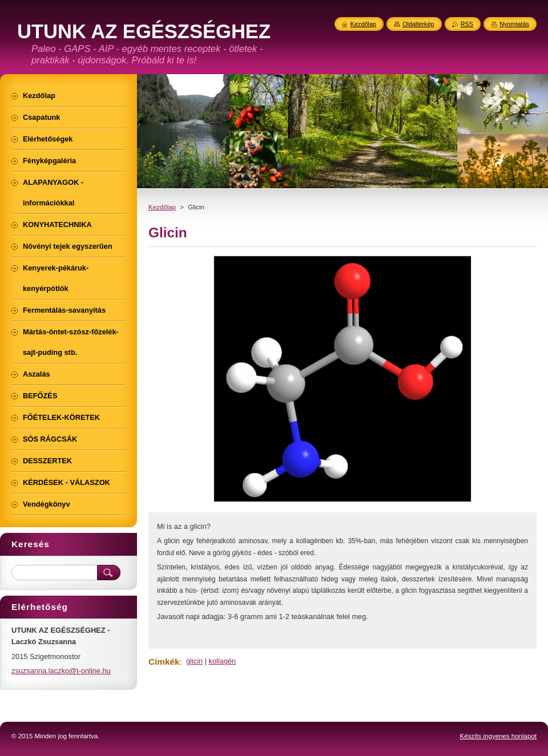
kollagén (223, 661)
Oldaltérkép (418, 24)
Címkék (164, 662)
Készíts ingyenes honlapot (498, 736)
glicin (194, 661)
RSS (467, 24)
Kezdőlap (162, 207)
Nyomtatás (514, 24)
